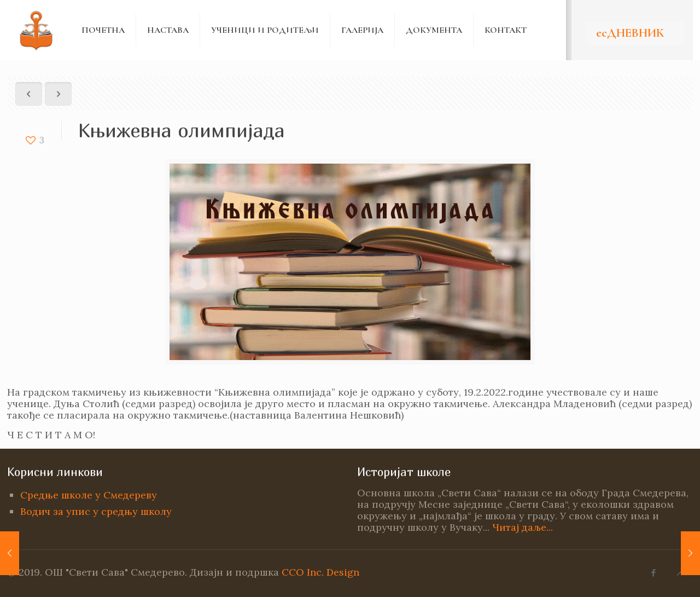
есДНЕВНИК (630, 33)
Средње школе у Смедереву (89, 495)
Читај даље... (523, 527)
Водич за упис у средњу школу (96, 511)
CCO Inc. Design (320, 572)
